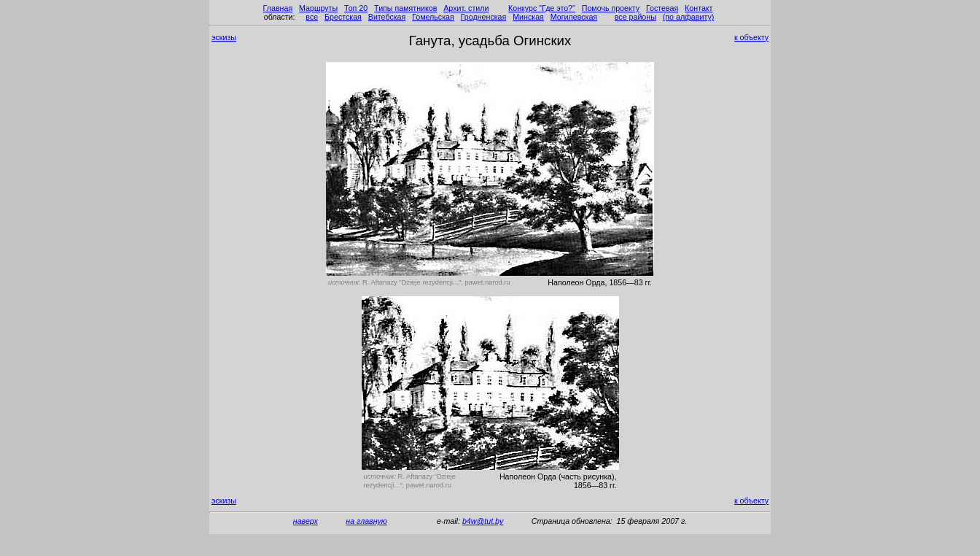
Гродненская (484, 17)
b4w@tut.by (483, 521)
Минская (528, 17)
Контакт (699, 8)
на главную (366, 521)
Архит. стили (466, 8)
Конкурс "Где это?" (542, 8)
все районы (635, 17)
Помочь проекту (611, 8)
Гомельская (433, 17)
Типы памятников (405, 8)
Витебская (387, 17)
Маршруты (318, 8)
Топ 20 (356, 8)
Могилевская (574, 17)
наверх (306, 521)
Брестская (343, 17)
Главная (278, 8)
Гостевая (662, 8)
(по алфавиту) (689, 17)
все (312, 17)
